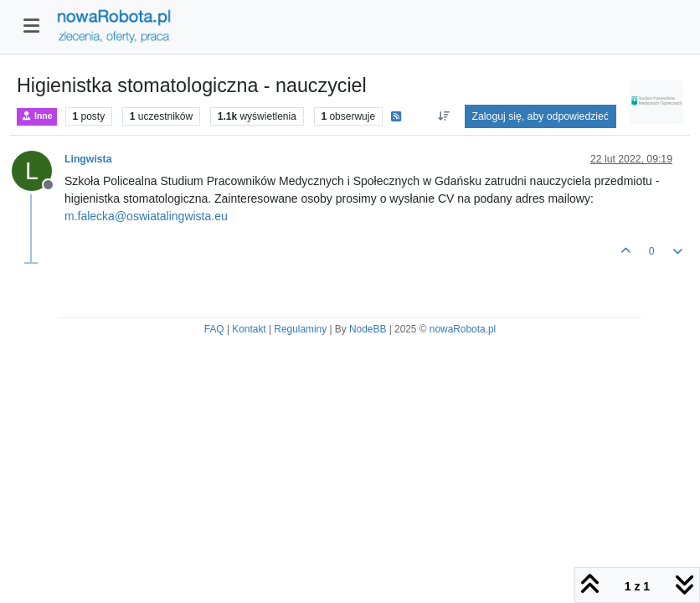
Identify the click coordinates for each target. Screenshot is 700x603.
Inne (37, 116)
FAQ (214, 329)
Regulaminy (300, 329)
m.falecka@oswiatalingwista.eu (146, 216)
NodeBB (368, 329)
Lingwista (88, 159)
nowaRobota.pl (463, 329)
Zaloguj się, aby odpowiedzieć (540, 116)
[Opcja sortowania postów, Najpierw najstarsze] (443, 116)
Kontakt (249, 329)
